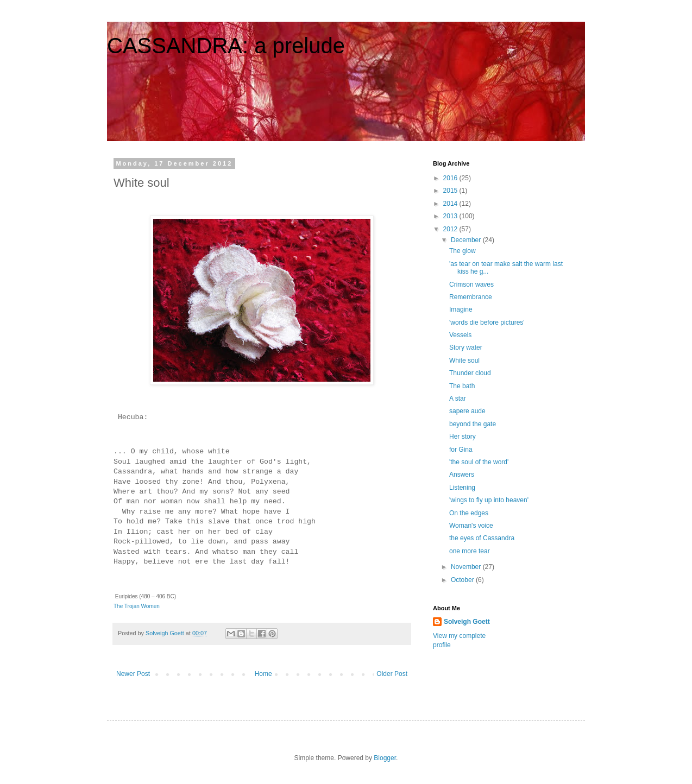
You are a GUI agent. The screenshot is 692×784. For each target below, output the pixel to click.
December (467, 240)
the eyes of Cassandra (482, 538)
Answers (462, 475)
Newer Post (133, 674)
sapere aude (467, 411)
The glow (463, 251)
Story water (466, 347)
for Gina (461, 450)
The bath (462, 386)
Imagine (461, 309)
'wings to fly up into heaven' (489, 500)
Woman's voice (471, 526)
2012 (451, 229)
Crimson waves (471, 284)
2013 (451, 216)
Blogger (385, 758)
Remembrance (471, 297)
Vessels (460, 335)
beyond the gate (473, 424)
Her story (463, 437)
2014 (451, 204)
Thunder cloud (470, 373)
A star (458, 399)
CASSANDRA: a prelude (226, 46)
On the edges (469, 513)
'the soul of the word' (479, 462)
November (467, 567)
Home (263, 674)
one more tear (470, 551)
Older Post (392, 674)
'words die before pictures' (487, 323)
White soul (464, 361)
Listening (462, 488)
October (463, 580)
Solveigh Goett (467, 622)
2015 (451, 191)
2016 (451, 178)
